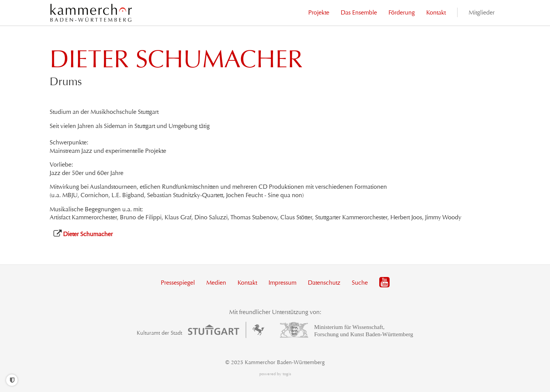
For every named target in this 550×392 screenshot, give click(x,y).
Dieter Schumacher (88, 234)
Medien (216, 283)
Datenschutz (324, 283)
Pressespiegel (178, 283)
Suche (360, 283)
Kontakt (247, 283)
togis (287, 374)
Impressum (282, 283)
